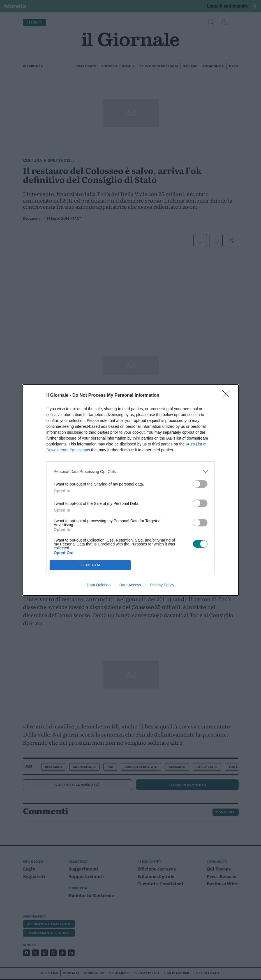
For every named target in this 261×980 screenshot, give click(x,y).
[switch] (200, 484)
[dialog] (131, 490)
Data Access (130, 585)
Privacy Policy (162, 585)
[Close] (228, 396)
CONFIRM (90, 565)
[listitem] (131, 472)
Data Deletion (99, 585)
